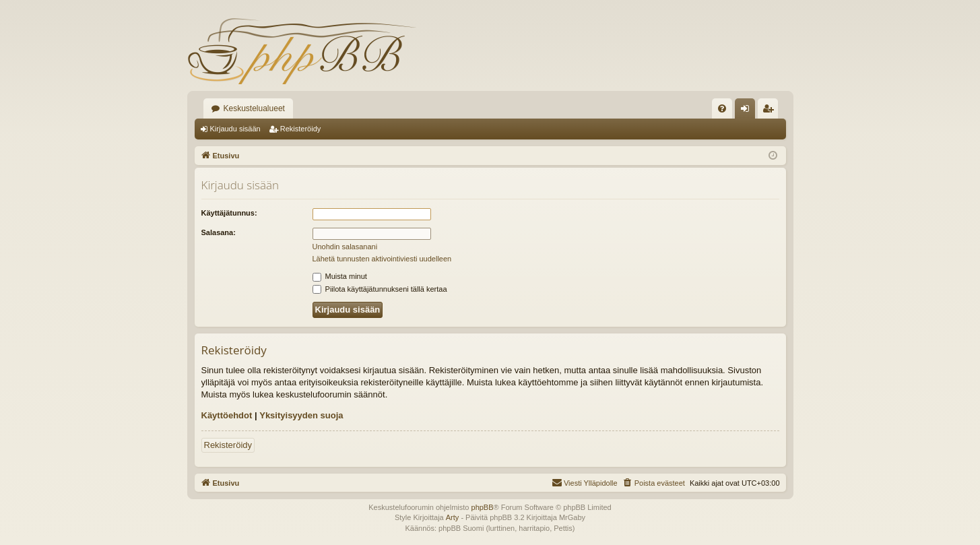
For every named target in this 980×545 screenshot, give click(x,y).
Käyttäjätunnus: (229, 213)
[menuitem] (722, 108)
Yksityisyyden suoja (301, 415)
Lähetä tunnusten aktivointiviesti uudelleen (382, 259)
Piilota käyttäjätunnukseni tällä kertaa (380, 289)
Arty (453, 517)
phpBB (483, 507)
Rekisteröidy (301, 129)
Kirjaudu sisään (235, 129)
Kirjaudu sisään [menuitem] (747, 111)
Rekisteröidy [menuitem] (771, 111)
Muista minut (340, 276)
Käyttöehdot (227, 415)
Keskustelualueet (254, 108)
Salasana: (219, 232)
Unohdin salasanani (345, 247)
